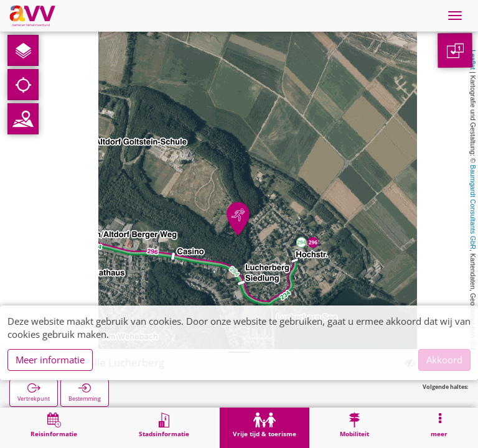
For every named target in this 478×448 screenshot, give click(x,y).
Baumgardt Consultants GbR (473, 207)
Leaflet (473, 60)
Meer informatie (50, 360)
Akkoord (444, 360)
